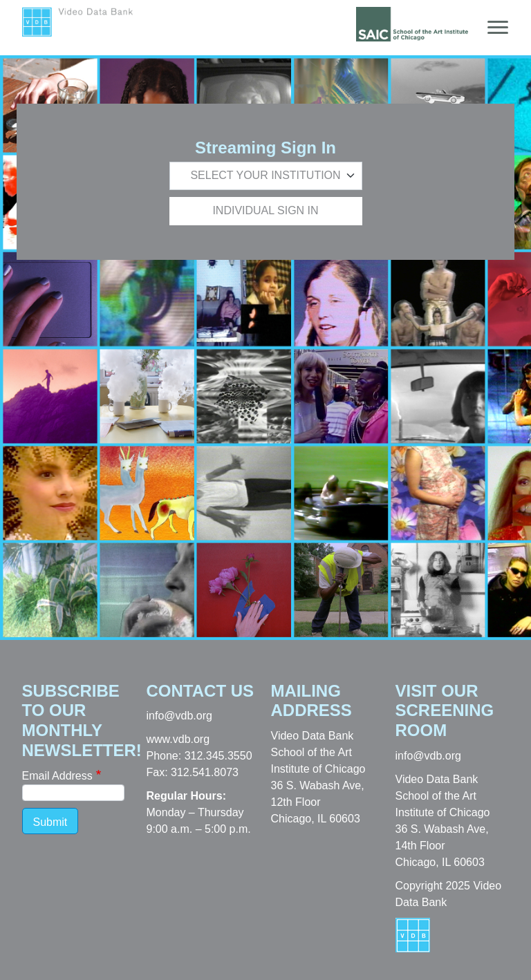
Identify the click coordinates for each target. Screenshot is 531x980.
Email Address (57, 776)
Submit (50, 822)
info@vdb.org (179, 716)
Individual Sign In (265, 210)
